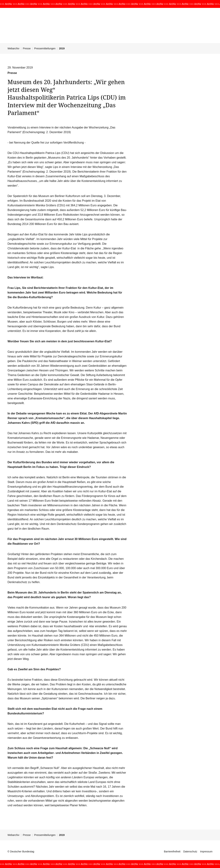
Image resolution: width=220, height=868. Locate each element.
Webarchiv (13, 48)
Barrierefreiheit (172, 851)
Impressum (206, 851)
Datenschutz (190, 851)
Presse (27, 48)
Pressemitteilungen (45, 48)
